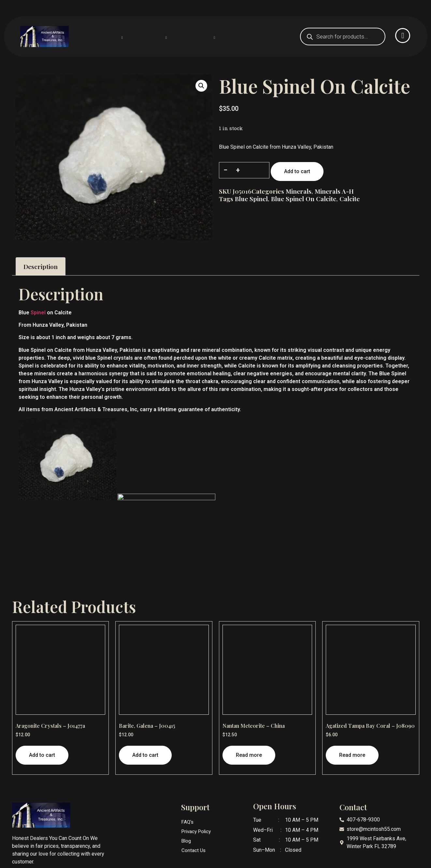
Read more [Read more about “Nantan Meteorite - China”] (249, 755)
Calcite (350, 199)
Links (182, 37)
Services (125, 37)
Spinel (38, 313)
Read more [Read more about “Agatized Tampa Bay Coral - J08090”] (352, 755)
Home (94, 37)
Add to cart (297, 171)
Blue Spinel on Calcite (304, 199)
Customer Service (225, 37)
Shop (155, 37)
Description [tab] (41, 266)
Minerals (299, 191)
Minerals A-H (334, 191)
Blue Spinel (251, 199)
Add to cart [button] (42, 755)
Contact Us (273, 37)
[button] (201, 86)
